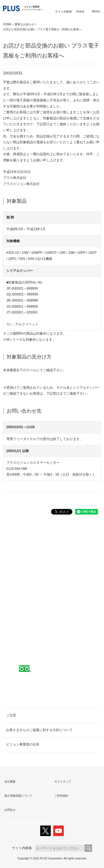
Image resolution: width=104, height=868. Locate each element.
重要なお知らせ (24, 24)
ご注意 (11, 715)
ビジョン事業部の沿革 (23, 744)
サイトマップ (63, 782)
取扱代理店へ (52, 582)
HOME (7, 24)
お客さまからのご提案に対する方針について (39, 730)
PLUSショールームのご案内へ (52, 599)
